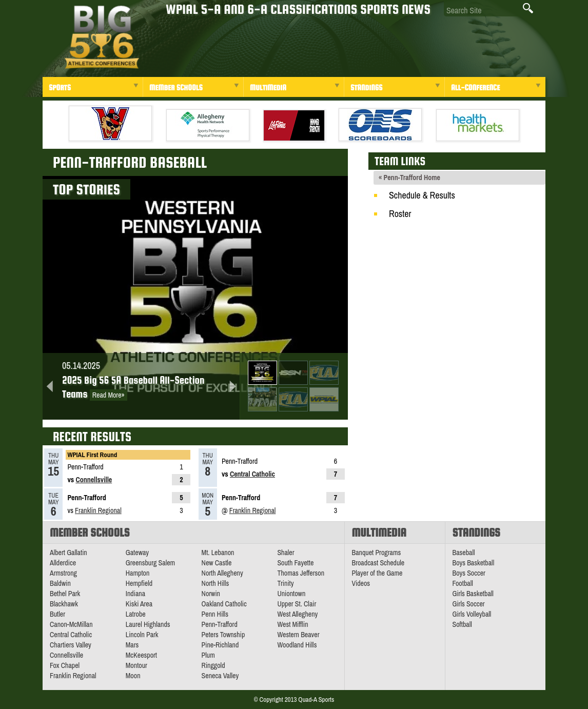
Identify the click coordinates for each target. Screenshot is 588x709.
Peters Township (223, 635)
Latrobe (136, 614)
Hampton (138, 573)
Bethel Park (65, 594)
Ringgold (213, 665)
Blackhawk (64, 604)
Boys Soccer (469, 573)
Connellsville (94, 480)
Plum (208, 655)
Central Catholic (252, 474)
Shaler (286, 553)
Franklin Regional (98, 510)
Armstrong (63, 573)
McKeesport (141, 655)
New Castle (217, 563)
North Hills (215, 583)
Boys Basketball (474, 563)
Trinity (285, 583)
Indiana (135, 594)
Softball (462, 624)
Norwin (211, 594)
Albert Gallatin (68, 553)
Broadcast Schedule (378, 563)
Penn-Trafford (220, 624)
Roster (400, 214)
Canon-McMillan (71, 624)
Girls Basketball (473, 594)
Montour (136, 665)
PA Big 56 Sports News (102, 37)
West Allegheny (297, 614)
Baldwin (60, 583)
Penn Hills (215, 614)
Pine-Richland (220, 645)
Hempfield (139, 583)
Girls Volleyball (472, 614)
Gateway (137, 553)
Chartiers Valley (71, 645)
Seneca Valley (220, 676)
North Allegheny (222, 573)
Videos (361, 583)
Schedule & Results (422, 195)
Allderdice (63, 563)
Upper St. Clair (297, 604)
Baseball (464, 553)
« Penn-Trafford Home (409, 178)
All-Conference (475, 87)
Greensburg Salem (150, 563)
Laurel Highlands (148, 624)
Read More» (109, 395)
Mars (132, 645)
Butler (57, 614)
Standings (366, 87)
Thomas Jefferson (301, 573)
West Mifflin (292, 624)
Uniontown (291, 594)
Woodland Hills (297, 645)
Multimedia (268, 87)
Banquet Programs (377, 553)
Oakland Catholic (224, 604)
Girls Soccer (469, 604)
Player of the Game (377, 573)
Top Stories (86, 189)
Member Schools (176, 87)
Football (463, 583)
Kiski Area (139, 604)
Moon (133, 676)
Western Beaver (298, 635)
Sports (60, 87)
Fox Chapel (65, 665)
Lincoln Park (142, 635)
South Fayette (295, 563)
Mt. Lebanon (218, 553)
